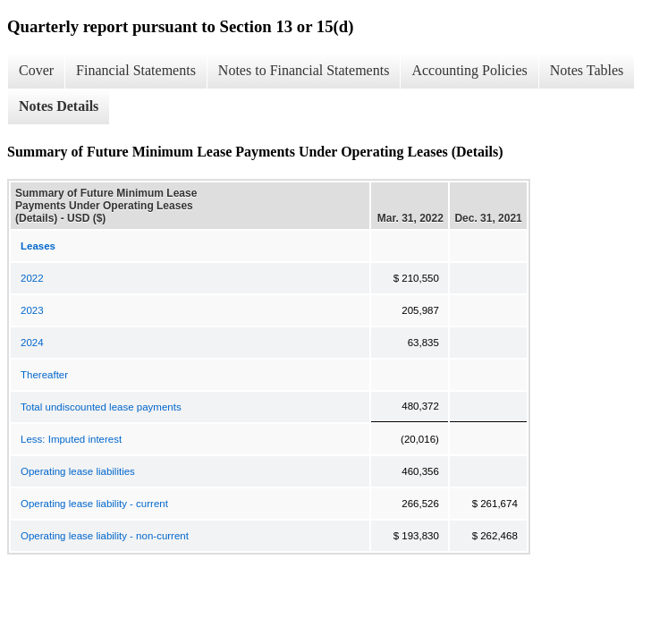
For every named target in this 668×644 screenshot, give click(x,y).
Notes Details (59, 106)
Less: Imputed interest (71, 439)
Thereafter (44, 375)
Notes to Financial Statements (304, 70)
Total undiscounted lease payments (101, 407)
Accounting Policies (469, 70)
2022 (32, 278)
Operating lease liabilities (78, 471)
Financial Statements (136, 70)
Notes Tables (587, 70)
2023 (32, 310)
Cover (36, 70)
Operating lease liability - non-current (105, 536)
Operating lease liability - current (94, 504)
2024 (32, 343)
